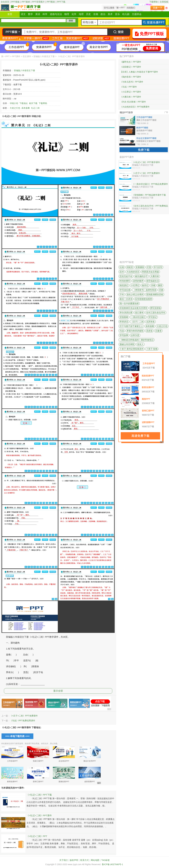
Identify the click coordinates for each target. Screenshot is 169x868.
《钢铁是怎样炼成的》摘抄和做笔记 (137, 340)
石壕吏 (158, 331)
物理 (67, 14)
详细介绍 (14, 103)
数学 (30, 14)
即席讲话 (124, 322)
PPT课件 (16, 56)
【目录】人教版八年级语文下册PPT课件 (139, 72)
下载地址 (24, 103)
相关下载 (33, 103)
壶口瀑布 (139, 313)
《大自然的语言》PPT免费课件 (135, 107)
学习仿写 (158, 267)
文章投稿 (164, 2)
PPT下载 (61, 2)
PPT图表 (51, 2)
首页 (10, 14)
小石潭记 (135, 285)
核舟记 (145, 285)
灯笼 (149, 267)
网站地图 (95, 860)
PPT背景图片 (38, 2)
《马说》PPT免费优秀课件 (23, 721)
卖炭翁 (149, 331)
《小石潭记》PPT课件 (131, 92)
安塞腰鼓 (140, 267)
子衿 (122, 294)
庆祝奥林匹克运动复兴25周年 (134, 308)
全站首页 (5, 2)
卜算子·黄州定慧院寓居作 (132, 349)
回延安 (130, 267)
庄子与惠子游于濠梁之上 (131, 326)
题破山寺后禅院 (127, 344)
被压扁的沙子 (141, 276)
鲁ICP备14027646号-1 (112, 864)
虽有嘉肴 (26, 108)
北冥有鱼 (150, 322)
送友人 (140, 344)
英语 (38, 14)
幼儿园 (126, 14)
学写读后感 (125, 290)
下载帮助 (153, 2)
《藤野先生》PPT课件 (131, 62)
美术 (110, 14)
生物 (96, 14)
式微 (161, 290)
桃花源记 (124, 285)
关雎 (153, 285)
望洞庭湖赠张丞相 (155, 294)
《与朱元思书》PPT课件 (132, 82)
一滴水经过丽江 (138, 317)
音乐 (117, 14)
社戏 (122, 267)
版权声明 (74, 860)
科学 (45, 14)
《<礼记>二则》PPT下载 (39, 795)
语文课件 (27, 56)
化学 (74, 14)
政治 (103, 14)
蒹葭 (160, 285)
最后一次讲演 (126, 299)
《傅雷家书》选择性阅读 (145, 290)
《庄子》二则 (137, 322)
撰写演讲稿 (155, 308)
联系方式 (84, 860)
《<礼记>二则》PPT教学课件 (146, 162)
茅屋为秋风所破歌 (135, 331)
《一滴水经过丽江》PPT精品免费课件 (150, 184)
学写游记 (153, 317)
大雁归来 (155, 276)
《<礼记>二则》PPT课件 (39, 815)
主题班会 (137, 14)
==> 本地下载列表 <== (17, 736)
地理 (81, 14)
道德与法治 (56, 14)
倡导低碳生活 (153, 281)
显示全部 (58, 691)
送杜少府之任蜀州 (135, 294)
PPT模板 (15, 2)
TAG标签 (105, 860)
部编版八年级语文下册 (44, 56)
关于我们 (64, 860)
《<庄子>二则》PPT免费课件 (24, 716)
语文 (23, 14)
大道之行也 (15, 108)
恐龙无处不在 (126, 276)
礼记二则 (35, 108)
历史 (88, 14)
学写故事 (124, 335)
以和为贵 (135, 335)
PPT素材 (26, 2)
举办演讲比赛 (126, 313)
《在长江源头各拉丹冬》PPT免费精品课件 (150, 206)
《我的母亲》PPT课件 (131, 77)
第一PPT (5, 56)
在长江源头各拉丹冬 (156, 313)
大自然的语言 (133, 272)
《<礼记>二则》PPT (37, 836)
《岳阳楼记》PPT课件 (131, 67)
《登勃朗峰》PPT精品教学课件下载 (149, 195)
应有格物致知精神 (143, 299)
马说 (122, 331)
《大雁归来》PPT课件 (131, 97)
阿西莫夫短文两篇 (150, 272)
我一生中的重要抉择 (129, 303)
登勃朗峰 (124, 317)
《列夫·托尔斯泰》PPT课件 (133, 102)
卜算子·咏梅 (152, 349)
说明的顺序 (138, 281)
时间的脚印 (125, 281)
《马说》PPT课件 (128, 87)
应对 (122, 272)
